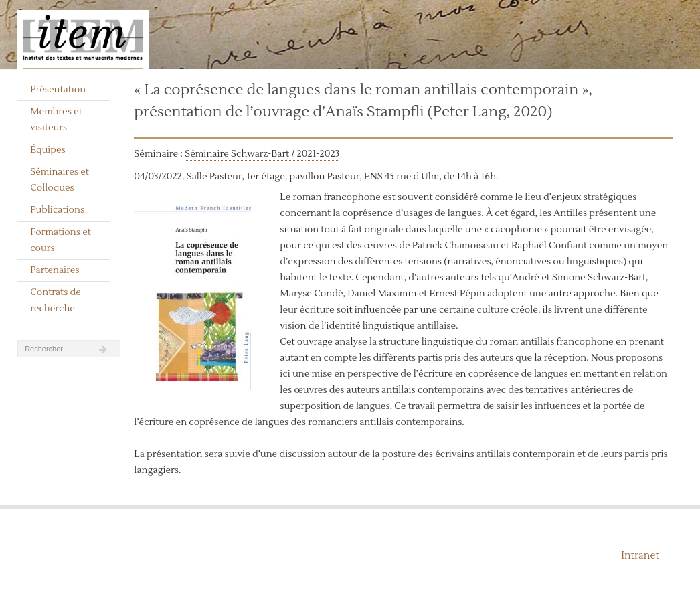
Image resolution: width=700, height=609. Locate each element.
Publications (57, 210)
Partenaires (55, 270)
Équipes (48, 150)
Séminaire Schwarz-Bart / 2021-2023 (262, 154)
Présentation (58, 90)
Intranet (640, 556)
